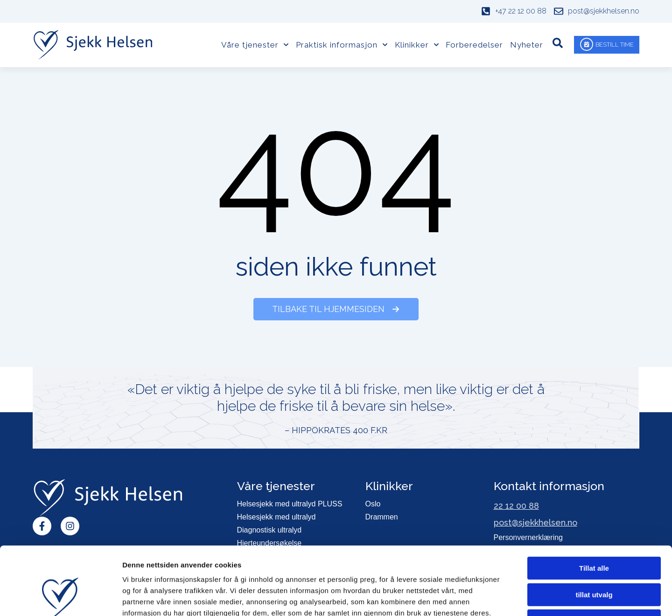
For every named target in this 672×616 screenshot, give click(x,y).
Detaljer (497, 598)
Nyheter (527, 45)
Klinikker (417, 45)
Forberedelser (474, 45)
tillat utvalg (594, 531)
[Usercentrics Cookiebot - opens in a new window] (60, 598)
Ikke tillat (594, 557)
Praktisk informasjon (342, 45)
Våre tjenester (255, 45)
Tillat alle (594, 504)
